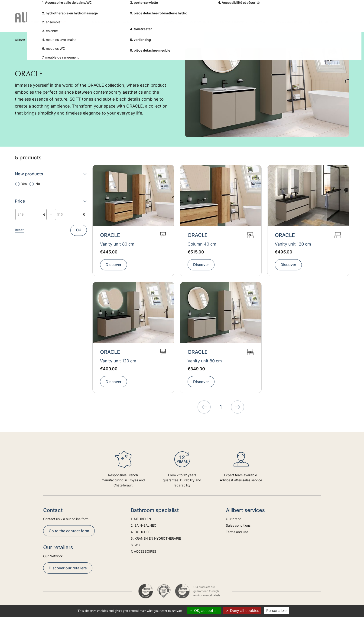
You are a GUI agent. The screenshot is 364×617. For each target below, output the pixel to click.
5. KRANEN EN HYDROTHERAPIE (219, 21)
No (38, 184)
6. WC (260, 21)
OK (79, 230)
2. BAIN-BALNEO (137, 21)
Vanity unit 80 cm (117, 244)
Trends (323, 21)
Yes (24, 184)
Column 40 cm (202, 244)
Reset (19, 230)
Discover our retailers (68, 568)
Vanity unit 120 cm (293, 244)
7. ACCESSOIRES (287, 21)
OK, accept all (204, 610)
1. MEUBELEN (103, 21)
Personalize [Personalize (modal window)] (276, 610)
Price (51, 201)
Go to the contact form (69, 531)
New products (51, 174)
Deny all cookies (242, 610)
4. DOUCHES (171, 21)
